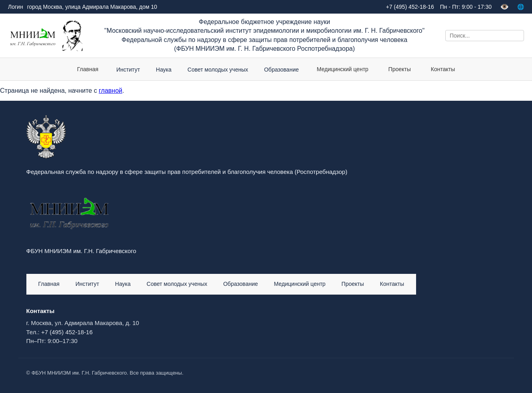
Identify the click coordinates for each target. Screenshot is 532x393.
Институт (87, 284)
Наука (123, 284)
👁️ (504, 7)
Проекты (400, 69)
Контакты (443, 69)
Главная (88, 69)
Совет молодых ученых (177, 284)
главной (111, 91)
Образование (240, 284)
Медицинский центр (343, 69)
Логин (16, 7)
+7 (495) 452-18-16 (67, 332)
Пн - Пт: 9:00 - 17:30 (466, 7)
